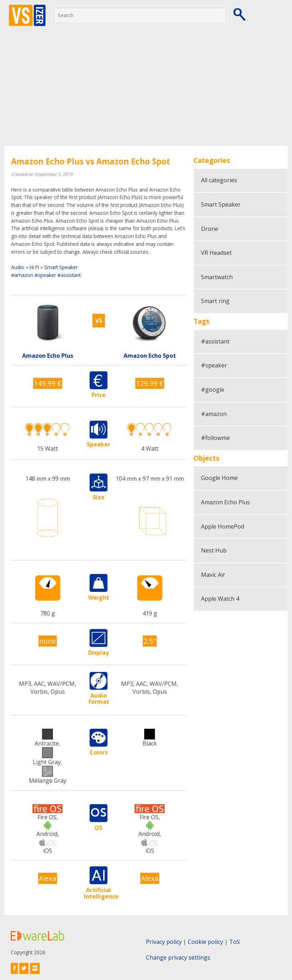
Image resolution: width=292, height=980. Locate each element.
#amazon (22, 275)
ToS (235, 942)
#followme (215, 438)
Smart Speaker (61, 267)
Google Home (219, 478)
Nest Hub (214, 550)
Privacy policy (164, 942)
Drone (210, 229)
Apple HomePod (223, 526)
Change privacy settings (178, 957)
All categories (219, 180)
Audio (18, 267)
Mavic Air (213, 575)
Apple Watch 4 (220, 599)
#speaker (45, 275)
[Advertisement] (146, 91)
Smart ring (215, 301)
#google (213, 390)
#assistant (69, 275)
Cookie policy (205, 942)
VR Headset (216, 253)
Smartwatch (217, 277)
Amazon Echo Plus (225, 502)
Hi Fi (34, 267)
